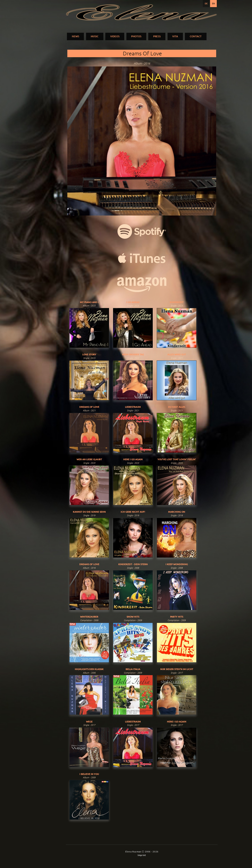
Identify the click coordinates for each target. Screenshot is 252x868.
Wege (89, 722)
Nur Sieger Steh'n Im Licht (177, 669)
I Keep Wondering (177, 564)
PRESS (157, 36)
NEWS (76, 36)
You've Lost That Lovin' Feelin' (177, 459)
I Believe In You (89, 774)
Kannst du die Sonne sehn (89, 512)
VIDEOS (115, 36)
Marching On (177, 512)
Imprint (142, 855)
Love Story (89, 354)
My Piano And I (89, 302)
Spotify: (142, 231)
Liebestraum (133, 407)
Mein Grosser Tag (133, 354)
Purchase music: (142, 285)
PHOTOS (136, 36)
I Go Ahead (133, 302)
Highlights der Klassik (89, 669)
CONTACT (196, 36)
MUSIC (95, 36)
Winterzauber (89, 617)
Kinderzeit (177, 302)
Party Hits (177, 617)
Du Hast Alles (177, 407)
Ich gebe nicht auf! (133, 512)
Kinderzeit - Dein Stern (133, 564)
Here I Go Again (133, 459)
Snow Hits (133, 617)
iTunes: (142, 258)
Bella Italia (133, 669)
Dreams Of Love (89, 407)
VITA (175, 36)
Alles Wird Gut (177, 354)
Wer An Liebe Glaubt (89, 459)
